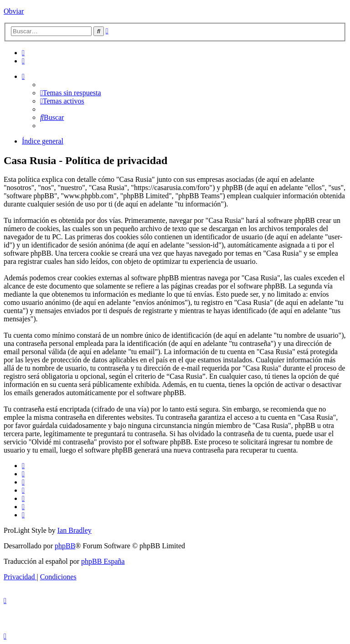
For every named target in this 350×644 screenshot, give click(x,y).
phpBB (65, 546)
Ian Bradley (75, 530)
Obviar (14, 11)
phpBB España (103, 561)
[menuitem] (23, 53)
